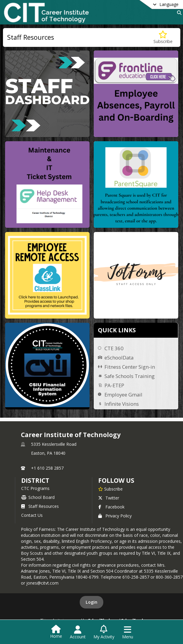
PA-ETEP (114, 385)
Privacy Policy (115, 516)
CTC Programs (35, 488)
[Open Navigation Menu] (128, 632)
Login (91, 602)
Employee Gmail (123, 395)
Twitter (109, 498)
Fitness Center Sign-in (130, 367)
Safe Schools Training (130, 376)
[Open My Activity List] (104, 632)
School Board (38, 497)
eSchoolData (119, 358)
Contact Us (32, 515)
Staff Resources (40, 506)
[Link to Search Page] (178, 13)
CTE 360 (114, 348)
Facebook (111, 507)
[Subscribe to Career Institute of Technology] (110, 489)
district (35, 480)
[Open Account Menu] (78, 632)
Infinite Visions (122, 404)
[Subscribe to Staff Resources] (163, 37)
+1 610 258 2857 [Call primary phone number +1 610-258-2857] (47, 468)
